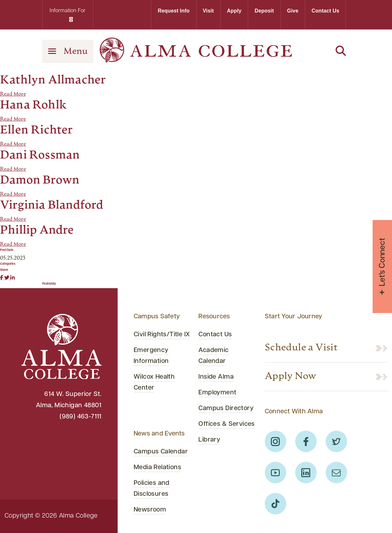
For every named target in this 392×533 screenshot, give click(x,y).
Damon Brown (40, 181)
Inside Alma (216, 377)
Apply (234, 11)
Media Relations (157, 468)
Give (293, 11)
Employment (217, 393)
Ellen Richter (37, 131)
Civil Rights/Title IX (162, 335)
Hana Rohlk (33, 106)
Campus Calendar (161, 452)
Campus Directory (226, 408)
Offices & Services (226, 424)
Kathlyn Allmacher (53, 81)
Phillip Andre (37, 231)
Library (209, 440)
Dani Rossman (40, 156)
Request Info (174, 11)
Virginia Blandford (52, 206)
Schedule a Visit (301, 348)
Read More (13, 94)
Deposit (264, 11)
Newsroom (150, 510)
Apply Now (291, 377)
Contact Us (325, 11)
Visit (209, 11)
